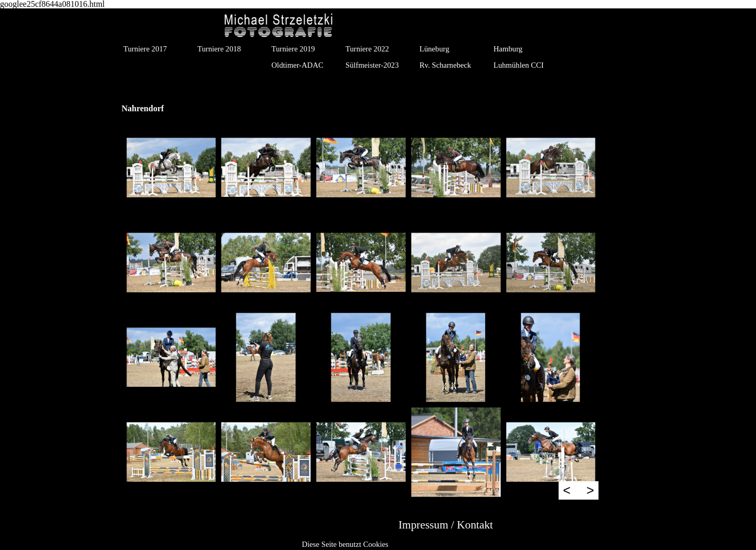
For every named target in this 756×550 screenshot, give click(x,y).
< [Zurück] (567, 490)
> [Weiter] (590, 490)
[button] (171, 168)
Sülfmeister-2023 (372, 65)
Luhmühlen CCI (519, 65)
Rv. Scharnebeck (445, 65)
